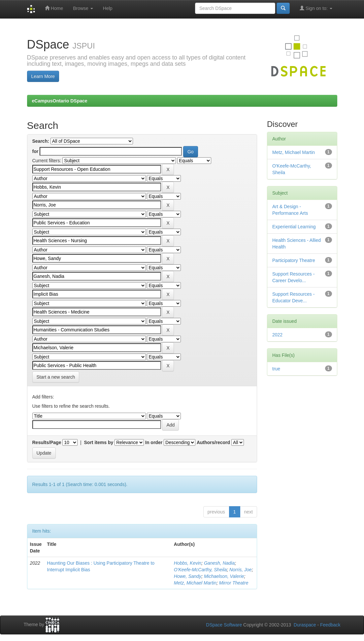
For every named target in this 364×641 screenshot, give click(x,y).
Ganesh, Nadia (219, 563)
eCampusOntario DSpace (60, 101)
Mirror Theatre (234, 583)
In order (154, 442)
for (35, 151)
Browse (83, 8)
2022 (277, 335)
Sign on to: (316, 8)
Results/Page (47, 442)
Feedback (330, 625)
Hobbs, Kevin (188, 563)
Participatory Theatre (294, 260)
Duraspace (305, 625)
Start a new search (56, 377)
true (276, 369)
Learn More (43, 76)
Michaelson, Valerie (224, 576)
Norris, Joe (241, 570)
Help (108, 8)
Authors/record (213, 442)
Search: (41, 141)
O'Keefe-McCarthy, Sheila (200, 570)
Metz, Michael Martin (195, 583)
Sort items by (99, 442)
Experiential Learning (294, 227)
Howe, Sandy (188, 576)
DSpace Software (224, 625)
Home (54, 8)
